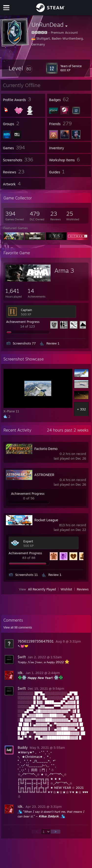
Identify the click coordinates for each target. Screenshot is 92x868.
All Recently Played (42, 589)
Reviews (83, 589)
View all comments (18, 628)
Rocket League (46, 520)
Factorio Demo (46, 449)
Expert (28, 541)
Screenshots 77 (24, 343)
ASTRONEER (44, 475)
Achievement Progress (23, 322)
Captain (26, 310)
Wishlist (66, 589)
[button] (21, 68)
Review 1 (53, 343)
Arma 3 (64, 270)
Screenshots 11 (26, 575)
